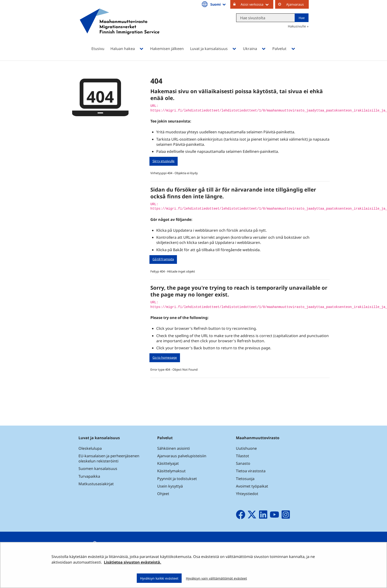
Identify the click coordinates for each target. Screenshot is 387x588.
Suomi (218, 4)
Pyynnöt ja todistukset (177, 479)
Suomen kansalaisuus (98, 469)
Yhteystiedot (247, 494)
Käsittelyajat (168, 463)
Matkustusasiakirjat (96, 484)
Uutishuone (246, 448)
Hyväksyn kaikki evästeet (159, 578)
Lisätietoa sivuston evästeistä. (133, 562)
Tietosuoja (245, 479)
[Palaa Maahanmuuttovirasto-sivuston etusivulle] (120, 28)
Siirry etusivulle (164, 161)
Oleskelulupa (90, 448)
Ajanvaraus (295, 4)
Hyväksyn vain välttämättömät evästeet (216, 578)
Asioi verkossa (257, 4)
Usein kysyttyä (170, 486)
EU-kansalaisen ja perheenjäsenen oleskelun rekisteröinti (109, 458)
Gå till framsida (163, 259)
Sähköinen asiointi (174, 448)
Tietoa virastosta (251, 471)
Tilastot (242, 456)
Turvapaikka (89, 476)
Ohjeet (163, 494)
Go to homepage (165, 357)
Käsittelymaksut (171, 471)
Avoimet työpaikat (252, 486)
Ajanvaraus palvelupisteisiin (182, 456)
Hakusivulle (297, 26)
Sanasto (243, 463)
